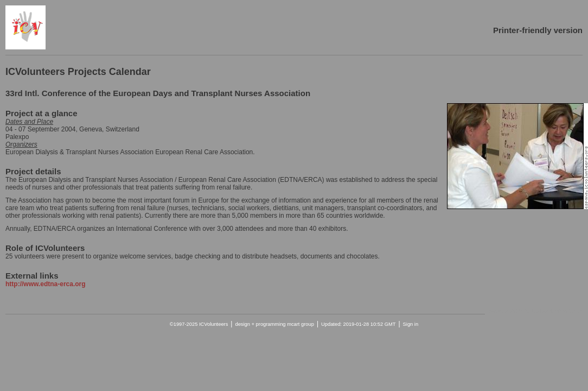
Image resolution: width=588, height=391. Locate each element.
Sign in (411, 324)
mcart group (301, 324)
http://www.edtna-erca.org (46, 284)
